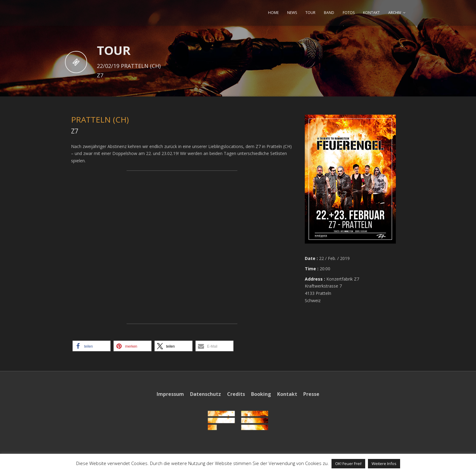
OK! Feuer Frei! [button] (348, 464)
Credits (236, 394)
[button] (92, 346)
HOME (273, 13)
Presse (311, 394)
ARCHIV (395, 13)
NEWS (292, 13)
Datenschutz (206, 394)
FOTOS (349, 13)
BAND (329, 13)
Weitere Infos (384, 464)
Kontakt (287, 394)
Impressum (170, 394)
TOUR (310, 13)
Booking (261, 394)
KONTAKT (371, 13)
